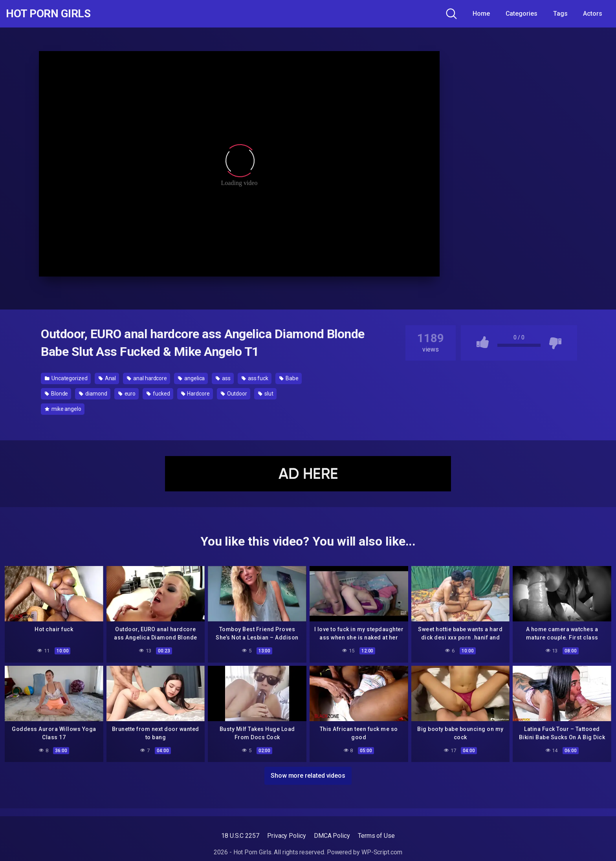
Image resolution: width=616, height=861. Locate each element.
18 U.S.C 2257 (240, 836)
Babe (289, 378)
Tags (560, 14)
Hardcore (195, 394)
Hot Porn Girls (48, 14)
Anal (107, 378)
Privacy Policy (287, 836)
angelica (191, 378)
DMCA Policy (332, 836)
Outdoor (234, 394)
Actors (593, 14)
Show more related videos (308, 776)
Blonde (56, 394)
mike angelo (63, 409)
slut (266, 394)
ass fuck (255, 378)
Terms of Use (376, 836)
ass (223, 378)
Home (481, 14)
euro (127, 394)
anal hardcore (147, 378)
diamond (93, 394)
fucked (158, 394)
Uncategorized (66, 378)
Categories (522, 14)
